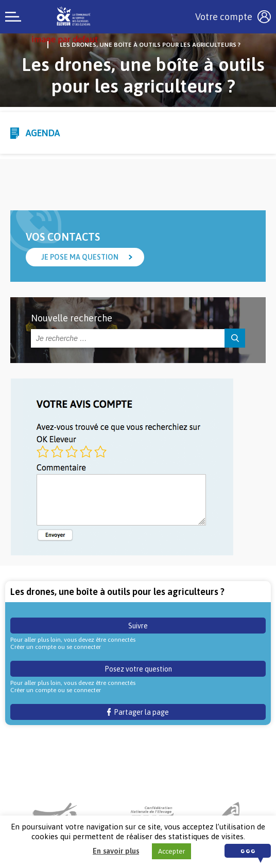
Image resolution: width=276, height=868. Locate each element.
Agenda (43, 133)
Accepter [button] (171, 851)
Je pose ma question (80, 257)
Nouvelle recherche (72, 318)
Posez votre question (138, 669)
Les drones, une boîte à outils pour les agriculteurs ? (150, 45)
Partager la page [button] (138, 712)
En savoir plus (116, 851)
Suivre (138, 626)
